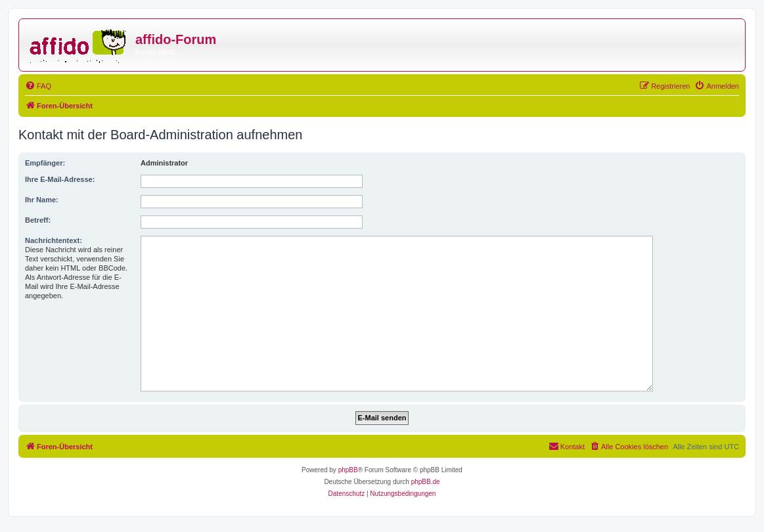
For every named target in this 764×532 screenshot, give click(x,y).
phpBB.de (426, 482)
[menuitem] (38, 86)
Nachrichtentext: (54, 240)
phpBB (348, 470)
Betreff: (38, 220)
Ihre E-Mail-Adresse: (60, 179)
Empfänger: (45, 163)
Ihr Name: (42, 200)
